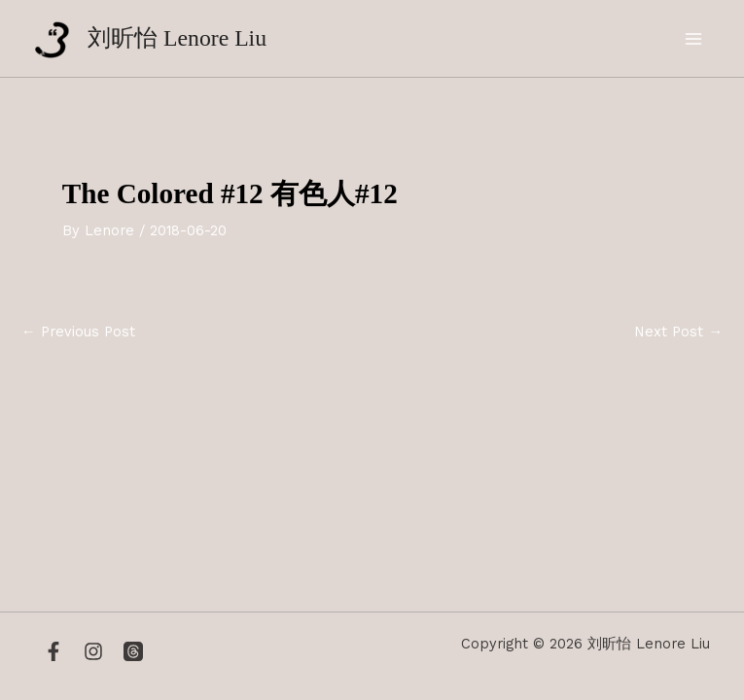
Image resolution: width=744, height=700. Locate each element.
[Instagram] (93, 651)
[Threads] (133, 651)
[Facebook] (53, 651)
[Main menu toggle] (694, 39)
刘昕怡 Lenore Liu (177, 38)
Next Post (678, 332)
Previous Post (78, 332)
